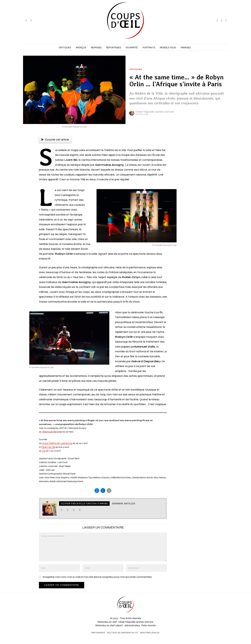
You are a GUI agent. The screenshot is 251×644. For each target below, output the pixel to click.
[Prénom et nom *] (220, 596)
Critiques (136, 69)
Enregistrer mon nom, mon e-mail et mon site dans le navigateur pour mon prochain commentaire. (97, 577)
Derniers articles (124, 504)
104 (44, 451)
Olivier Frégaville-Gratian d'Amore (155, 112)
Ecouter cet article (55, 140)
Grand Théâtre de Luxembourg (57, 443)
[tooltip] (217, 20)
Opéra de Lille (48, 447)
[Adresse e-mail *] (220, 608)
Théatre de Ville (49, 432)
